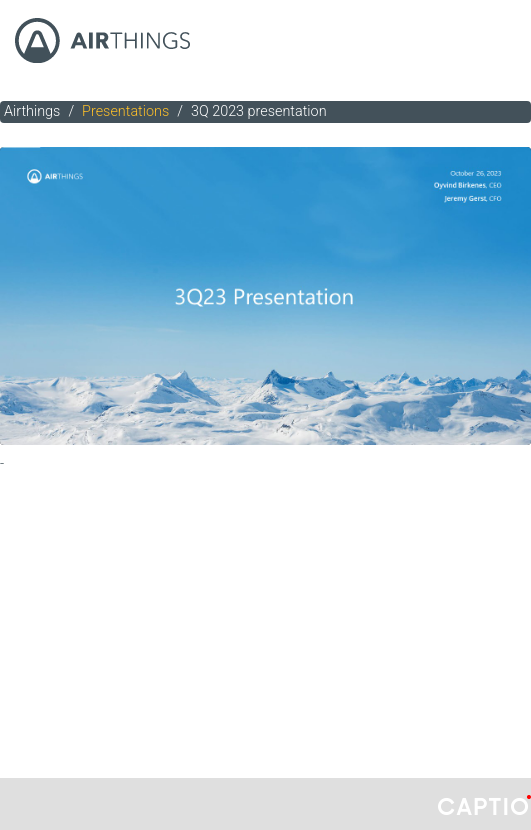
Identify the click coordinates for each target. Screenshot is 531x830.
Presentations (125, 111)
